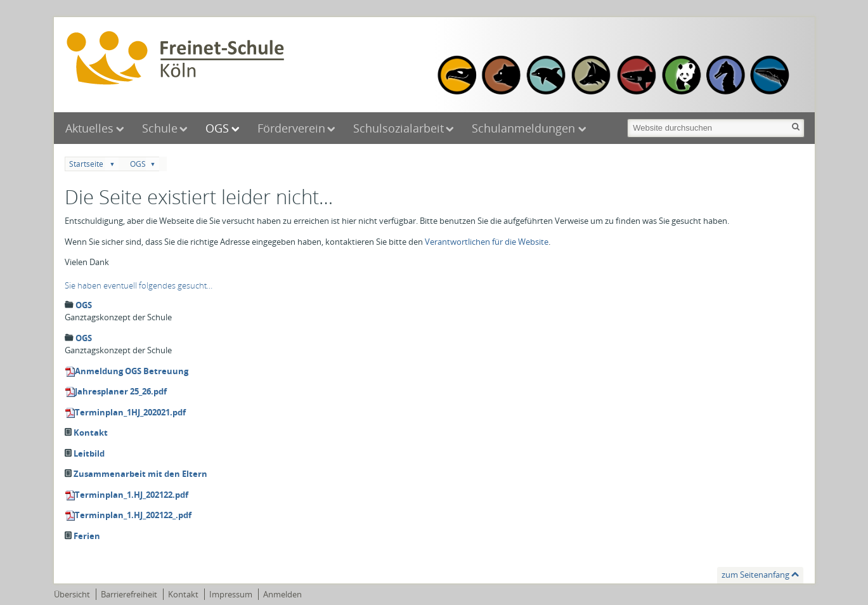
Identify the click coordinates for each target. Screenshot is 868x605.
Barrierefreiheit (129, 594)
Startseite (86, 164)
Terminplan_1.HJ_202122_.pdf (133, 515)
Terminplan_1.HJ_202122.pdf (132, 495)
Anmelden (282, 594)
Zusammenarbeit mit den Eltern (140, 474)
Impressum (231, 594)
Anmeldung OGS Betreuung (132, 371)
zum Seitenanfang (755, 575)
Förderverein (291, 128)
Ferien (87, 536)
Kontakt (91, 433)
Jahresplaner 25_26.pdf (121, 391)
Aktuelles (89, 128)
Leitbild (89, 453)
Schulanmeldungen (525, 128)
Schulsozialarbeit (398, 128)
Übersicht (72, 594)
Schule (160, 128)
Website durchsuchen (627, 118)
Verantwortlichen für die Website (487, 242)
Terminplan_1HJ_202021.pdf (130, 412)
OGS (217, 128)
